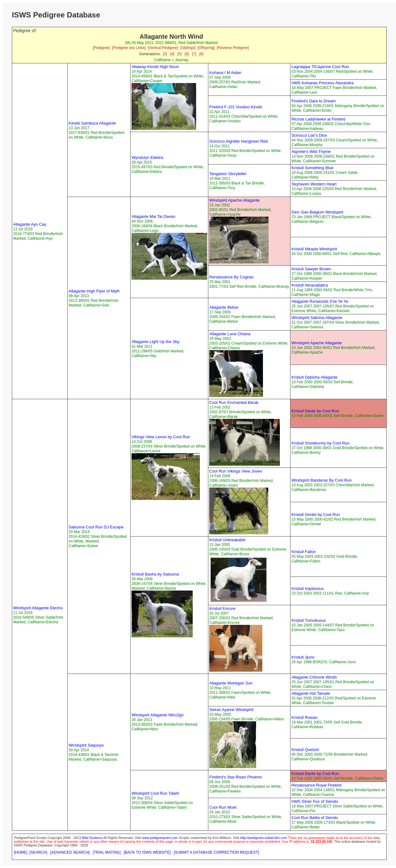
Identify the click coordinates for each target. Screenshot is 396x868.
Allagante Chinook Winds (314, 677)
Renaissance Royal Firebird (316, 785)
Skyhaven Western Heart (314, 184)
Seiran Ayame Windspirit (231, 710)
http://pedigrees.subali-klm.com (264, 838)
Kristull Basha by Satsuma (155, 574)
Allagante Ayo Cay (30, 224)
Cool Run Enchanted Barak (234, 402)
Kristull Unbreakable (227, 540)
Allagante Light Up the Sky (155, 342)
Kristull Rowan (304, 717)
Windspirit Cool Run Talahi (155, 793)
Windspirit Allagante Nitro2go (158, 715)
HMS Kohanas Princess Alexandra (322, 83)
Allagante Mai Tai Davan (153, 216)
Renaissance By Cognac (231, 277)
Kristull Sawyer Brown (311, 269)
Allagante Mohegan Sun (231, 683)
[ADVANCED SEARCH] (70, 852)
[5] (179, 54)
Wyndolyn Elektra (147, 157)
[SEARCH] (38, 852)
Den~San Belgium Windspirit (317, 212)
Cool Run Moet (223, 807)
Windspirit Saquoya (86, 745)
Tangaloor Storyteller (228, 174)
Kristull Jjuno (303, 657)
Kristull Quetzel (305, 750)
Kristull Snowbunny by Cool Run (320, 443)
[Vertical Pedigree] (163, 48)
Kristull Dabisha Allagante (314, 377)
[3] (165, 54)
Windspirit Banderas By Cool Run (322, 480)
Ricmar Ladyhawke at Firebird (318, 119)
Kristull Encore (222, 608)
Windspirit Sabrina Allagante (317, 318)
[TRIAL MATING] (107, 852)
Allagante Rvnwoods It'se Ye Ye (320, 301)
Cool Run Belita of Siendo (315, 818)
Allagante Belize (224, 307)
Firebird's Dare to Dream (314, 101)
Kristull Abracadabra (309, 285)
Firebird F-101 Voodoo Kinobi (236, 107)
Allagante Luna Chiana (230, 334)
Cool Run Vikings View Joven (236, 471)
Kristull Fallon (304, 552)
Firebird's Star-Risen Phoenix (236, 777)
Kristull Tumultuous (309, 620)
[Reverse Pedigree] (233, 48)
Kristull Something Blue (312, 168)
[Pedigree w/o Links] (129, 48)
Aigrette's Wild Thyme (311, 152)
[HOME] (21, 852)
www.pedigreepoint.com (160, 838)
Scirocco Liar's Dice (309, 135)
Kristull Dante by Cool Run (315, 411)
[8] (201, 54)
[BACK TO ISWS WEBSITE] (147, 852)
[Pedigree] (101, 48)
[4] (172, 54)
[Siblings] (188, 48)
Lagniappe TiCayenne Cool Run (320, 67)
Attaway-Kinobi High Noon (155, 67)
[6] (187, 54)
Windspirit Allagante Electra (38, 608)
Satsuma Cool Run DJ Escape (96, 527)
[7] (194, 54)
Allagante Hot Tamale (311, 693)
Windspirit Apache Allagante (234, 200)
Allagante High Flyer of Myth (94, 291)
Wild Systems (92, 838)
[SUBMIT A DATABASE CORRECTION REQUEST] (217, 852)
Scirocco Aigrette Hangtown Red (238, 141)
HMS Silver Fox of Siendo (315, 801)
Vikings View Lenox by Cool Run (161, 437)
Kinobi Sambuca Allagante (92, 123)
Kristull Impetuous (307, 588)
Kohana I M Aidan (225, 73)
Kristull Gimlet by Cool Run (316, 515)
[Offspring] (206, 48)
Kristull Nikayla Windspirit (314, 249)
